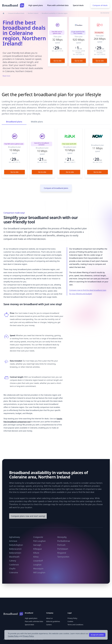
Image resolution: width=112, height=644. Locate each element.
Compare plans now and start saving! (28, 516)
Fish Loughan (39, 541)
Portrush (61, 545)
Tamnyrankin (63, 557)
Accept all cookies (97, 635)
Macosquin (38, 569)
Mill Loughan (39, 572)
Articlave (13, 541)
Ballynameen (15, 553)
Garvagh (37, 545)
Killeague (38, 549)
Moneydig (62, 537)
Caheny (13, 561)
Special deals (78, 5)
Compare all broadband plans (56, 188)
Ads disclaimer (105, 13)
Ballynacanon (15, 549)
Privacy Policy (28, 636)
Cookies (70, 621)
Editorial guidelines (53, 621)
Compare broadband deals (16, 13)
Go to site (58, 61)
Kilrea (36, 557)
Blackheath (14, 557)
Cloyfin (12, 569)
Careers (49, 625)
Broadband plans (14, 122)
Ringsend (62, 553)
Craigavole (38, 537)
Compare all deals (100, 5)
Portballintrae (64, 541)
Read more (6, 76)
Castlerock (14, 565)
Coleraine (14, 572)
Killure (36, 553)
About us (49, 618)
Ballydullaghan (16, 545)
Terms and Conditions (75, 625)
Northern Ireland (33, 13)
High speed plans (36, 5)
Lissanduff (38, 561)
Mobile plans (37, 122)
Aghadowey (15, 537)
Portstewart (63, 549)
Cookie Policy (13, 636)
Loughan (37, 565)
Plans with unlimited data (58, 5)
